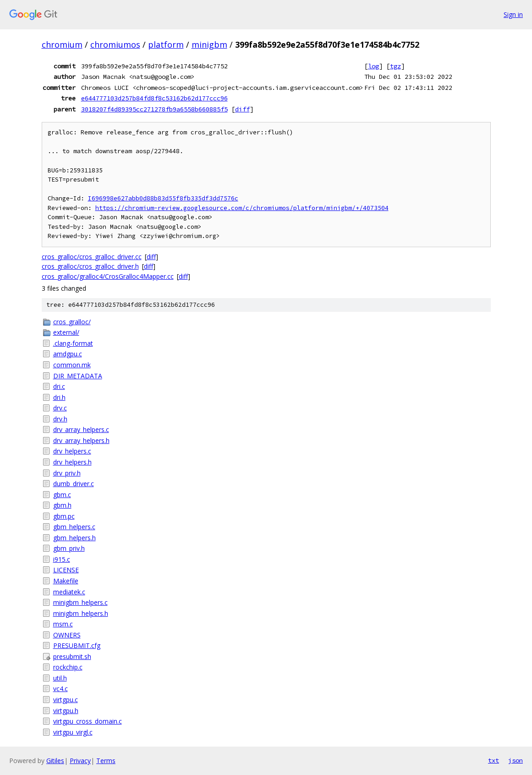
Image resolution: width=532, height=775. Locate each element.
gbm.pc (64, 516)
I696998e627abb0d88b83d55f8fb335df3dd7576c (163, 198)
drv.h (60, 419)
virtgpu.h (66, 711)
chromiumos (115, 44)
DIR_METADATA (78, 376)
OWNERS (67, 635)
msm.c (63, 624)
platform (166, 44)
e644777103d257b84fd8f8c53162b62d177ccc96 (154, 98)
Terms (106, 761)
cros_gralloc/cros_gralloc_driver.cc (92, 257)
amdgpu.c (68, 354)
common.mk (72, 365)
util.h (60, 678)
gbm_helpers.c (74, 527)
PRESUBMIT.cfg (77, 645)
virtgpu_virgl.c (73, 732)
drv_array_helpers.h (81, 440)
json (516, 760)
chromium (62, 44)
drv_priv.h (67, 473)
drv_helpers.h (72, 462)
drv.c (60, 408)
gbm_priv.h (69, 548)
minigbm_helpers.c (80, 602)
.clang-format (73, 343)
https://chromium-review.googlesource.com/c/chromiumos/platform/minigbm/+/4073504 (242, 208)
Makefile (66, 581)
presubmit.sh (72, 656)
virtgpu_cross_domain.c (88, 721)
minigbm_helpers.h (81, 613)
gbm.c (62, 495)
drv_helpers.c (72, 451)
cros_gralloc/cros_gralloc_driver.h (90, 266)
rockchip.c (68, 667)
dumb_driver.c (74, 484)
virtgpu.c (66, 700)
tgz (395, 66)
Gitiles (55, 761)
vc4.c (60, 689)
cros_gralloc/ (72, 322)
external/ (66, 332)
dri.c (59, 386)
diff (242, 109)
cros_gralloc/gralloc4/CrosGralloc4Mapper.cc (108, 276)
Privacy (80, 761)
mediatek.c (69, 592)
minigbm (209, 44)
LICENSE (66, 570)
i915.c (62, 559)
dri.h (59, 397)
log (373, 66)
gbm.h (62, 505)
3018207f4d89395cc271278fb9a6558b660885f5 (154, 109)
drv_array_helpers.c (81, 429)
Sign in (513, 14)
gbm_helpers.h (74, 538)
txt (494, 760)
